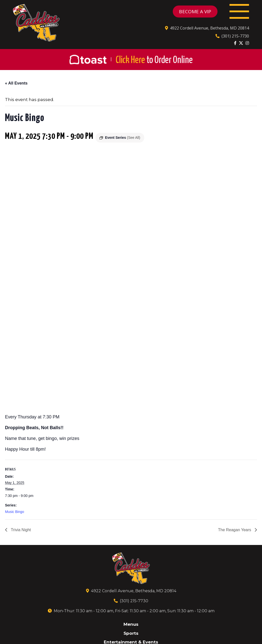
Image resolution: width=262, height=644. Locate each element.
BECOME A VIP (195, 12)
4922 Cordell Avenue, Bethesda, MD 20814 (207, 28)
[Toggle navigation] (239, 12)
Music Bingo (14, 512)
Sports (131, 633)
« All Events (16, 83)
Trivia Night (20, 530)
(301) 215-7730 (232, 36)
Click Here (154, 60)
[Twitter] (241, 43)
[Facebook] (235, 43)
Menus (131, 624)
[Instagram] (247, 43)
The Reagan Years (235, 530)
